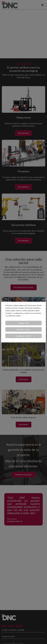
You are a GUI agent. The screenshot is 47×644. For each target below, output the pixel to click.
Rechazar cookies (24, 329)
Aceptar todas (24, 323)
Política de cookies (14, 316)
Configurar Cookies (23, 336)
